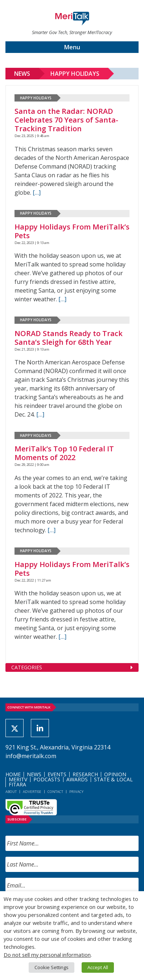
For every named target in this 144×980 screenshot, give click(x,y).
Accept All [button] (98, 967)
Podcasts (47, 779)
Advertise (32, 792)
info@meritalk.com (31, 756)
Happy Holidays (75, 74)
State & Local (113, 779)
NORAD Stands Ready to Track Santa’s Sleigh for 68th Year (69, 338)
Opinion (115, 774)
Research (85, 774)
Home (13, 774)
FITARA (17, 784)
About (11, 792)
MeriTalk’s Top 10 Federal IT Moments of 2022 (64, 453)
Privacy (76, 792)
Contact (55, 792)
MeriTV (18, 779)
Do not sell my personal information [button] (47, 955)
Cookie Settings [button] (52, 967)
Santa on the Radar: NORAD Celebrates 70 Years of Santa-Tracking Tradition (66, 120)
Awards (77, 779)
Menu (72, 47)
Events (57, 774)
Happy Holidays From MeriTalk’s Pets (72, 231)
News (22, 74)
